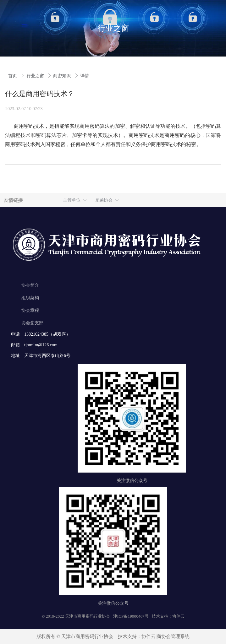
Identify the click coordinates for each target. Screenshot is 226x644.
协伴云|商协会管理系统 (165, 636)
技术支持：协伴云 (168, 616)
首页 (13, 76)
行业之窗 (36, 76)
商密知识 (63, 76)
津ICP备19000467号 (131, 616)
